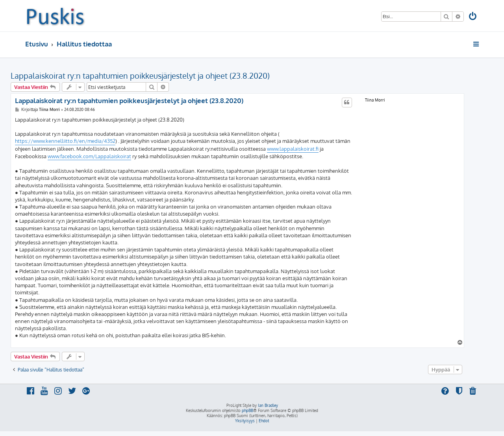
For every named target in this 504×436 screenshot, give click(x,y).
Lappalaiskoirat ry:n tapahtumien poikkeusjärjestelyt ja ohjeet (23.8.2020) (140, 76)
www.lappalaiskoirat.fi (293, 149)
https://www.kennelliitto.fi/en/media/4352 (65, 141)
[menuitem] (473, 17)
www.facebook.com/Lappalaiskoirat (89, 156)
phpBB (247, 410)
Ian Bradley (268, 405)
